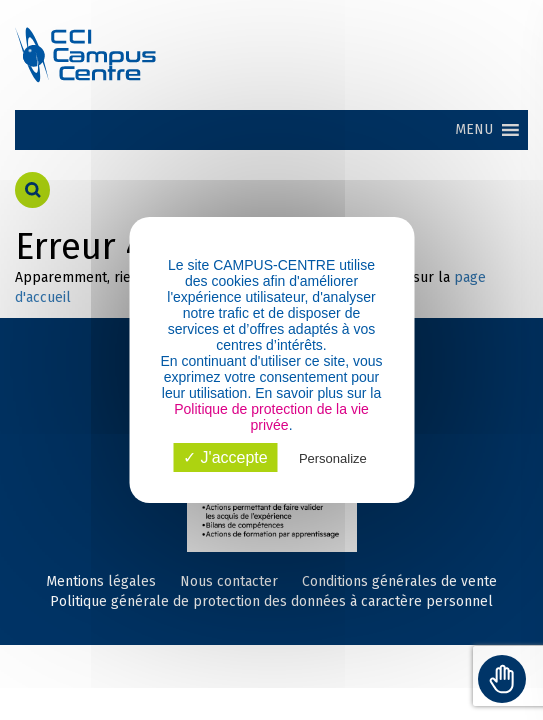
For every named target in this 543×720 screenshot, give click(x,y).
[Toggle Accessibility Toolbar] (502, 679)
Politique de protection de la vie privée (271, 417)
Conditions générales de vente (399, 581)
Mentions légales (101, 581)
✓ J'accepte (225, 457)
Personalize (333, 458)
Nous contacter (229, 581)
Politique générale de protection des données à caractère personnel (271, 601)
